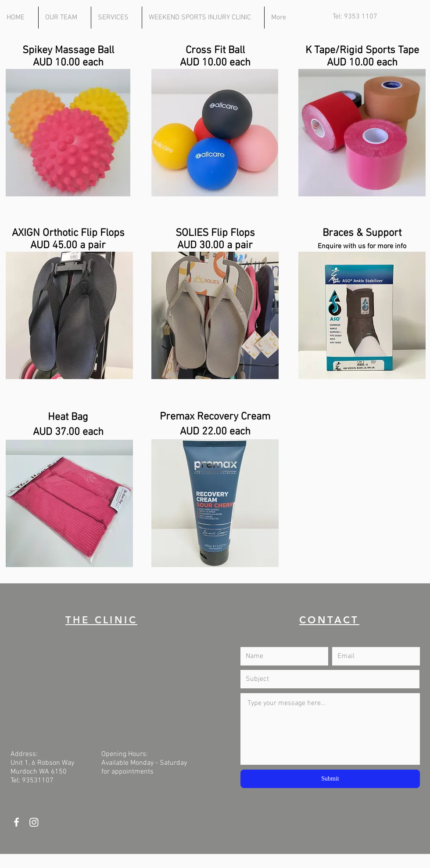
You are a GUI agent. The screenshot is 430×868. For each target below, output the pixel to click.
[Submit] (330, 779)
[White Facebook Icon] (16, 822)
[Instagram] (34, 822)
